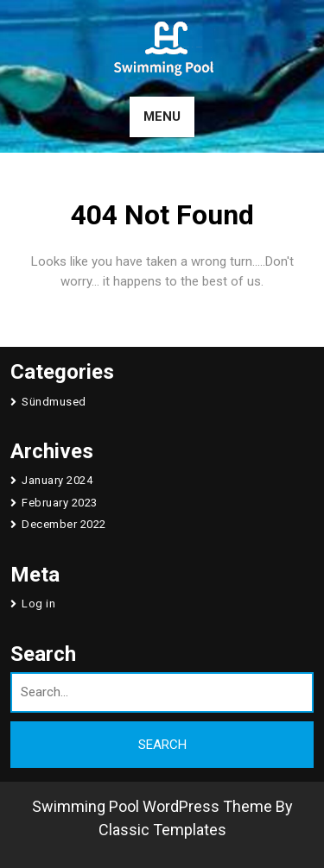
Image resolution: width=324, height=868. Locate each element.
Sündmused (54, 402)
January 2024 (57, 480)
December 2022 (64, 524)
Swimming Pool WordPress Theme (152, 806)
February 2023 (60, 503)
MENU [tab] (162, 116)
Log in (38, 604)
